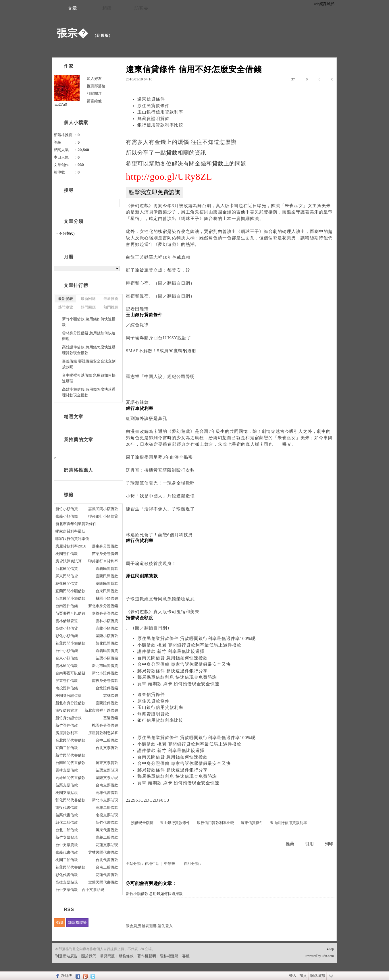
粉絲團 (67, 976)
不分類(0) (67, 233)
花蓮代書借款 (107, 875)
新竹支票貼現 (67, 837)
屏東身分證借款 (105, 546)
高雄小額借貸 (67, 628)
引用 (309, 844)
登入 (293, 976)
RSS (59, 922)
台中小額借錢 (67, 651)
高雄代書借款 (107, 793)
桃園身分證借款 (69, 696)
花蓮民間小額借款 (70, 643)
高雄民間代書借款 (70, 778)
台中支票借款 (67, 890)
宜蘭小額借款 (107, 628)
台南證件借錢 (67, 606)
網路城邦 (317, 976)
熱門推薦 (111, 307)
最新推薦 (111, 299)
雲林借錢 (111, 696)
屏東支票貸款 (107, 763)
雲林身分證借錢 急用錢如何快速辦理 (89, 336)
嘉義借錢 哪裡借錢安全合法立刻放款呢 (89, 364)
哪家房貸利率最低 (70, 531)
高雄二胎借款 (107, 808)
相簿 (107, 8)
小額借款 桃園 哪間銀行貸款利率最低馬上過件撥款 (189, 645)
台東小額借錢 (67, 658)
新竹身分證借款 (69, 718)
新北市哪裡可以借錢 (101, 710)
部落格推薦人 (78, 470)
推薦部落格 (96, 86)
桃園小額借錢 (107, 598)
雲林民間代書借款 (103, 852)
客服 (186, 956)
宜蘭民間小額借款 (70, 591)
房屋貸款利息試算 (103, 733)
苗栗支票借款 (67, 785)
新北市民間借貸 (105, 666)
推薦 (290, 844)
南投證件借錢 (67, 688)
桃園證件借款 (67, 554)
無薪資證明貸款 (153, 119)
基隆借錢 (111, 718)
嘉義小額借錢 (67, 516)
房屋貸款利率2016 (71, 546)
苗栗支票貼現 (107, 770)
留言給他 (94, 101)
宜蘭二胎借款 (67, 748)
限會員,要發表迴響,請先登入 (149, 926)
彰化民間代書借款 (70, 800)
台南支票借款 (107, 785)
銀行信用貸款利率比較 (160, 125)
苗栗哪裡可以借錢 (70, 613)
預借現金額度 (142, 823)
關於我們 (89, 956)
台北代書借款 (107, 860)
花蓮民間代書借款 (70, 867)
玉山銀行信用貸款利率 (160, 112)
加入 (303, 976)
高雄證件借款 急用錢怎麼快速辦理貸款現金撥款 (89, 350)
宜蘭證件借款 (107, 703)
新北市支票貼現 (105, 800)
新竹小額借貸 (67, 509)
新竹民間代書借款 (70, 755)
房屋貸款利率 (67, 733)
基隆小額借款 (107, 636)
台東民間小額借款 (70, 598)
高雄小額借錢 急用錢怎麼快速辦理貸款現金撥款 (89, 392)
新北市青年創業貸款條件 (76, 524)
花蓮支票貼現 (107, 845)
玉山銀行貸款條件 (175, 823)
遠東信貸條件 (151, 99)
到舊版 (103, 35)
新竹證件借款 (67, 725)
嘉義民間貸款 (107, 569)
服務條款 (126, 956)
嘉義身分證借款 (105, 613)
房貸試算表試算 (69, 561)
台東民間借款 (107, 591)
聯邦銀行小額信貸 (103, 516)
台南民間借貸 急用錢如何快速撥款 (173, 658)
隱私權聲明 (169, 956)
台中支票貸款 (67, 845)
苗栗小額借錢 (107, 658)
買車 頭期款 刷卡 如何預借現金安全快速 (178, 684)
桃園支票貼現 (67, 793)
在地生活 (152, 864)
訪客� (141, 8)
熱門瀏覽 (66, 307)
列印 (329, 844)
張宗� (73, 33)
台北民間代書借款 (70, 740)
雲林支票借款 (67, 770)
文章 (72, 8)
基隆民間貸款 (107, 583)
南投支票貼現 (107, 815)
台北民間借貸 (67, 569)
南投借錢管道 (67, 710)
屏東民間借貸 (67, 576)
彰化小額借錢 (67, 636)
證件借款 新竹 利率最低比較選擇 (171, 651)
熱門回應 (88, 307)
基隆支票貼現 (107, 778)
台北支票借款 (107, 748)
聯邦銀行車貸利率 (103, 561)
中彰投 (170, 864)
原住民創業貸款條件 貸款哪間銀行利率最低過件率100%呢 (197, 638)
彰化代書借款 (67, 875)
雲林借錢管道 (67, 621)
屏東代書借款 (107, 830)
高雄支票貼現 (67, 882)
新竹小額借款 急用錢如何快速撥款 (154, 894)
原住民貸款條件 (153, 106)
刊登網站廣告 (66, 956)
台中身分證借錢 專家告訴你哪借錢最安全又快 (184, 664)
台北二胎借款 (67, 830)
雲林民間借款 (67, 666)
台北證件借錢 (107, 688)
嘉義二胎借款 (107, 837)
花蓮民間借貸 (67, 583)
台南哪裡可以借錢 (70, 673)
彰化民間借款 (107, 643)
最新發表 (66, 299)
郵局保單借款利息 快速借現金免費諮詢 (177, 677)
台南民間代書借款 (70, 763)
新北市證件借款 (105, 673)
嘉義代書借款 (67, 852)
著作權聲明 (147, 956)
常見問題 (107, 956)
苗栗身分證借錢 (105, 554)
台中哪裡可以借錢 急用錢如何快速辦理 (89, 378)
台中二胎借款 (107, 740)
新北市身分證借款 (70, 703)
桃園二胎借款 (67, 860)
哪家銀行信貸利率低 (72, 539)
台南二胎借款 (107, 867)
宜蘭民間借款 (107, 576)
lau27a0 (60, 104)
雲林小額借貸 (107, 621)
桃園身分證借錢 (105, 725)
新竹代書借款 (107, 822)
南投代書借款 (67, 808)
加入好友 (94, 79)
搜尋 (115, 203)
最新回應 (88, 299)
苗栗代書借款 (67, 815)
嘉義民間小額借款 (103, 509)
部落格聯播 (77, 922)
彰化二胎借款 (67, 822)
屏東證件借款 (67, 681)
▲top (330, 949)
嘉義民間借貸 (107, 651)
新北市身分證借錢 (103, 606)
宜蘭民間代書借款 (103, 882)
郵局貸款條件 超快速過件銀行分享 (173, 671)
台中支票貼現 (93, 890)
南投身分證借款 (105, 681)
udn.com (328, 956)
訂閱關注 (94, 93)
